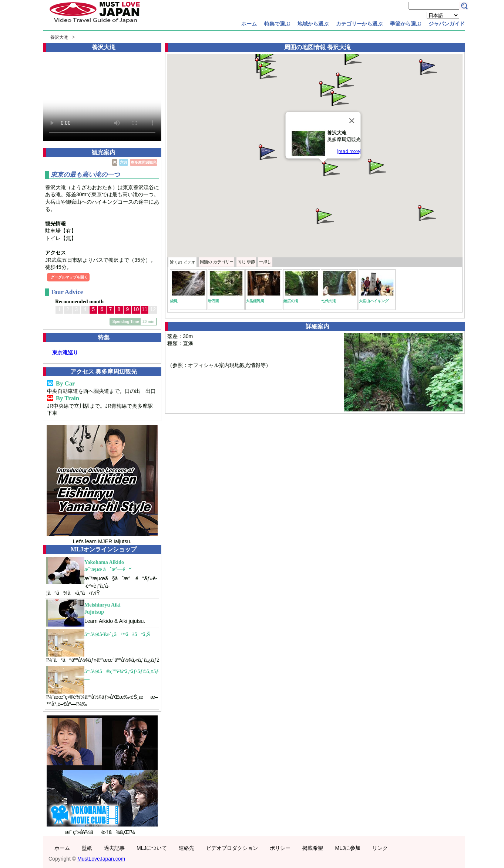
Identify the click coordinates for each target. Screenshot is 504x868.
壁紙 (87, 848)
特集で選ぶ (277, 24)
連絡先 (187, 848)
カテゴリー (217, 262)
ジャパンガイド (447, 24)
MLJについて (152, 848)
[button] (330, 168)
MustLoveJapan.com (101, 859)
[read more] (349, 151)
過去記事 (114, 848)
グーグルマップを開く (69, 277)
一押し (265, 262)
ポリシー (280, 848)
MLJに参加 (347, 848)
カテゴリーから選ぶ (359, 24)
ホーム (249, 24)
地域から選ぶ (313, 24)
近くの (183, 262)
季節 (246, 262)
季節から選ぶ (406, 24)
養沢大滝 (59, 37)
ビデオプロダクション (232, 848)
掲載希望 (313, 848)
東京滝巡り (65, 353)
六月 (124, 162)
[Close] (352, 121)
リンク (380, 848)
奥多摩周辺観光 (144, 162)
